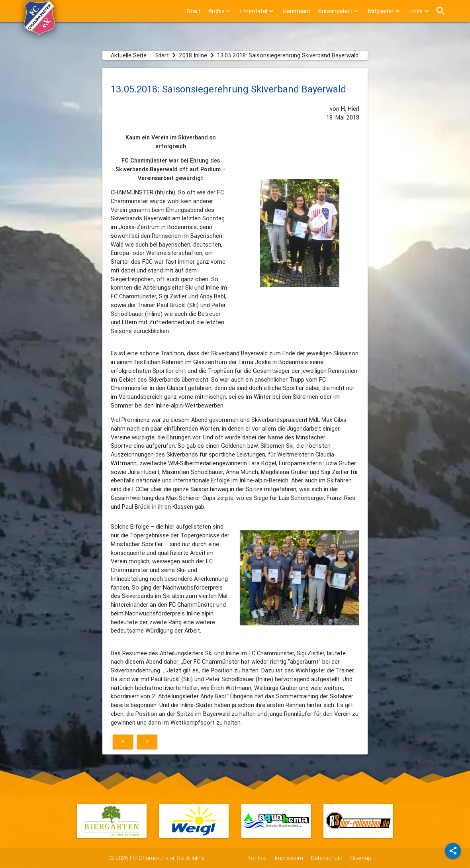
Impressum (289, 858)
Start (194, 11)
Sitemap (361, 858)
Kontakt (257, 858)
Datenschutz (327, 858)
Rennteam (297, 11)
